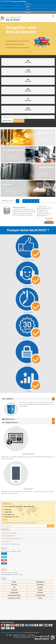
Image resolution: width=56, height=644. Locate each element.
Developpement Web (14, 595)
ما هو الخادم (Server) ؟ (9, 536)
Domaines (14, 585)
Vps (14, 587)
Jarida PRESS (28, 454)
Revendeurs (40, 585)
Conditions (40, 593)
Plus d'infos (44, 140)
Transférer (19, 121)
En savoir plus (49, 223)
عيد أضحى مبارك (7, 541)
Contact (40, 590)
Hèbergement (40, 582)
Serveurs (40, 587)
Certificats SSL (9, 419)
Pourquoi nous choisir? (14, 598)
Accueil (14, 582)
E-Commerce (8, 399)
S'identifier (28, 4)
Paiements (14, 590)
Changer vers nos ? (10, 423)
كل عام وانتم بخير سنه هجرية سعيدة (12, 539)
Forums (40, 598)
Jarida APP (28, 489)
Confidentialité (14, 593)
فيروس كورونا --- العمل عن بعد (11, 544)
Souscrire (50, 526)
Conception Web (40, 595)
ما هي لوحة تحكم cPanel (9, 533)
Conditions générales (7, 632)
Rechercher (7, 121)
